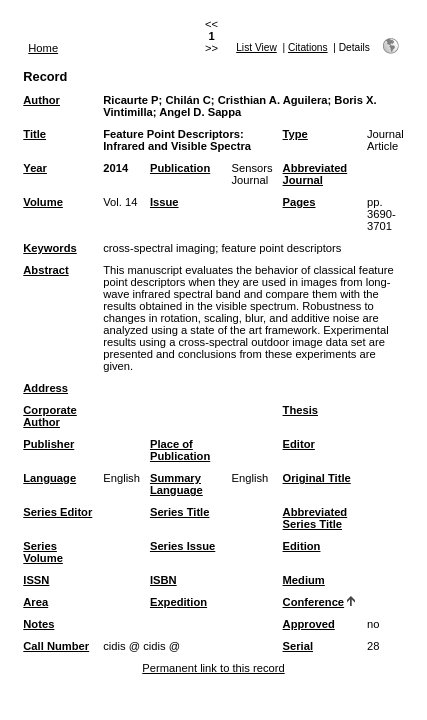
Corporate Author (49, 416)
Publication (180, 168)
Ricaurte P (130, 100)
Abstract (45, 270)
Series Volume (43, 552)
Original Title (317, 478)
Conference (314, 602)
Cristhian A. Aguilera (273, 100)
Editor (299, 444)
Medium (304, 580)
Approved (309, 624)
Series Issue (182, 546)
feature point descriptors (281, 248)
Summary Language (176, 484)
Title (34, 134)
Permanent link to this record (213, 668)
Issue (164, 202)
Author (41, 100)
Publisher (48, 444)
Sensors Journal (252, 174)
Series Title (180, 512)
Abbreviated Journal (315, 174)
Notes (38, 624)
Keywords (49, 248)
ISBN (163, 580)
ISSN (36, 580)
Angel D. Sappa (200, 112)
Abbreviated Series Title (315, 518)
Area (35, 602)
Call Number (56, 646)
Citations (308, 47)
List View (256, 47)
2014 (115, 168)
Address (45, 388)
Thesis (300, 410)
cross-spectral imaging (159, 248)
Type (295, 134)
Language (49, 478)
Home (43, 48)
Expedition (178, 602)
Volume (43, 202)
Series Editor (57, 512)
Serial (298, 646)
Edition (302, 546)
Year (35, 168)
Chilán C (187, 100)
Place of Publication (180, 450)
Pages (299, 202)
